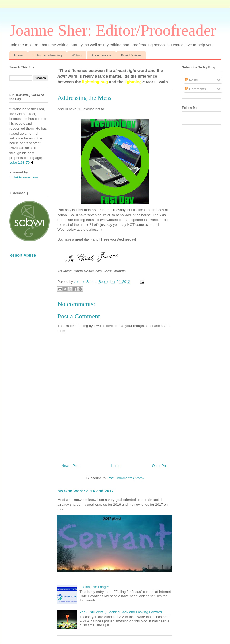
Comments (195, 89)
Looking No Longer (94, 587)
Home (18, 55)
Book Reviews (131, 55)
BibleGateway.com (24, 177)
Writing (77, 55)
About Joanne (101, 55)
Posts (191, 80)
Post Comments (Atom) (126, 478)
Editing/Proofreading (47, 55)
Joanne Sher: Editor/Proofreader (113, 30)
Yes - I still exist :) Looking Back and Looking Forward (121, 612)
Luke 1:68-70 (20, 163)
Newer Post (70, 466)
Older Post (160, 466)
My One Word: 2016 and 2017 (86, 491)
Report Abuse (23, 255)
